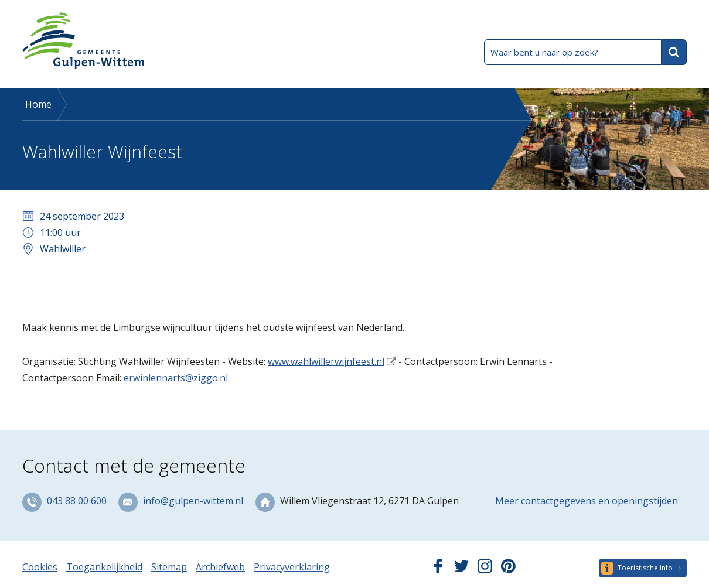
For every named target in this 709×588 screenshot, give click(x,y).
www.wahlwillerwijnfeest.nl (326, 361)
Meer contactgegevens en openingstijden (587, 501)
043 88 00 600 (77, 501)
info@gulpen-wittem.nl (193, 501)
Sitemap (169, 567)
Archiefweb (220, 567)
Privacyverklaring (292, 567)
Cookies (40, 567)
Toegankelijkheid (104, 567)
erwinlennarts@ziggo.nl (176, 378)
